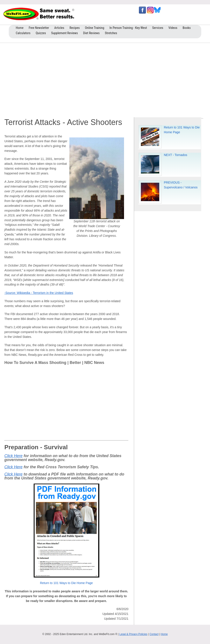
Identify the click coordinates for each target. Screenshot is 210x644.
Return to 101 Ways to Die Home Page (66, 583)
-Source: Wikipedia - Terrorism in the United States (39, 293)
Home (164, 634)
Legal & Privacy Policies (133, 634)
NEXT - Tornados (176, 155)
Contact (154, 634)
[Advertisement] (105, 79)
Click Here (13, 456)
